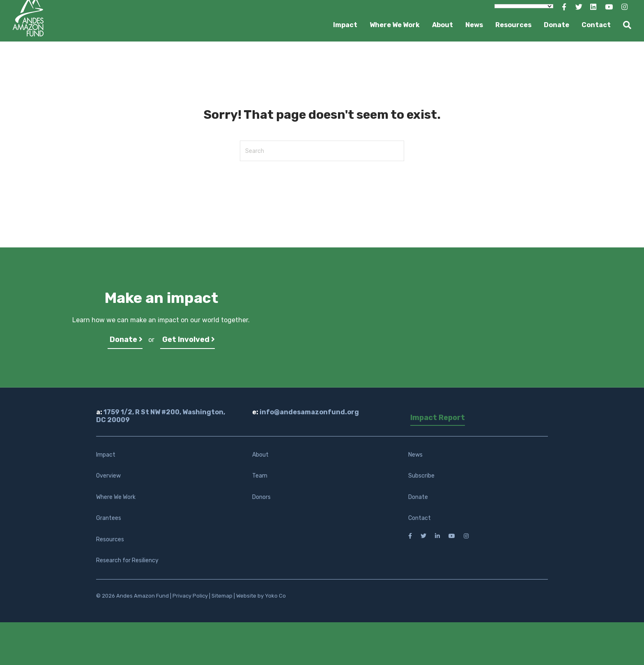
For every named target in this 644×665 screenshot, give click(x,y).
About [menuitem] (260, 455)
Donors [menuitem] (261, 497)
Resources (513, 25)
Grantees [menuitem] (109, 518)
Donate (557, 25)
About (443, 25)
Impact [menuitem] (106, 455)
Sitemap (222, 596)
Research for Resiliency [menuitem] (127, 560)
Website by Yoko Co (261, 596)
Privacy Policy (190, 596)
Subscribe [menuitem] (421, 476)
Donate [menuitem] (418, 497)
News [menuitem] (415, 455)
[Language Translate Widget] (524, 6)
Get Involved (189, 339)
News (474, 25)
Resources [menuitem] (110, 539)
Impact (345, 25)
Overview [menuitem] (108, 476)
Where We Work (395, 25)
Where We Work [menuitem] (116, 497)
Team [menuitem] (260, 476)
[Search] (624, 25)
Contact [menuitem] (420, 518)
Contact (596, 25)
